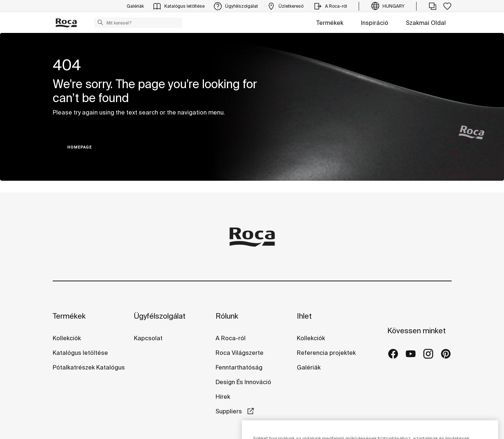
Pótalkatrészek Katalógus (89, 367)
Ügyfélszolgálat (160, 316)
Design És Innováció (243, 382)
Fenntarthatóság (239, 367)
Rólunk (227, 316)
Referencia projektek (326, 353)
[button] (100, 22)
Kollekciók (67, 338)
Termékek (330, 23)
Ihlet (304, 316)
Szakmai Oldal (426, 23)
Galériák (309, 367)
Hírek (223, 397)
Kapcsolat (148, 338)
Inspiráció (375, 23)
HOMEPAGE (80, 147)
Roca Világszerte (240, 353)
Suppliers (229, 411)
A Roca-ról (231, 338)
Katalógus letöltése (80, 353)
